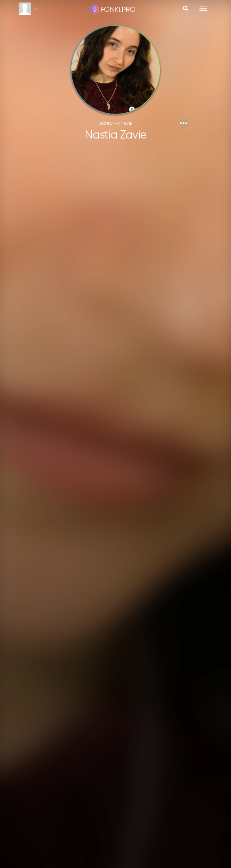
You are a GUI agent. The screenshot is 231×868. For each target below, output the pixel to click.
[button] (184, 123)
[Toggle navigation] (203, 8)
